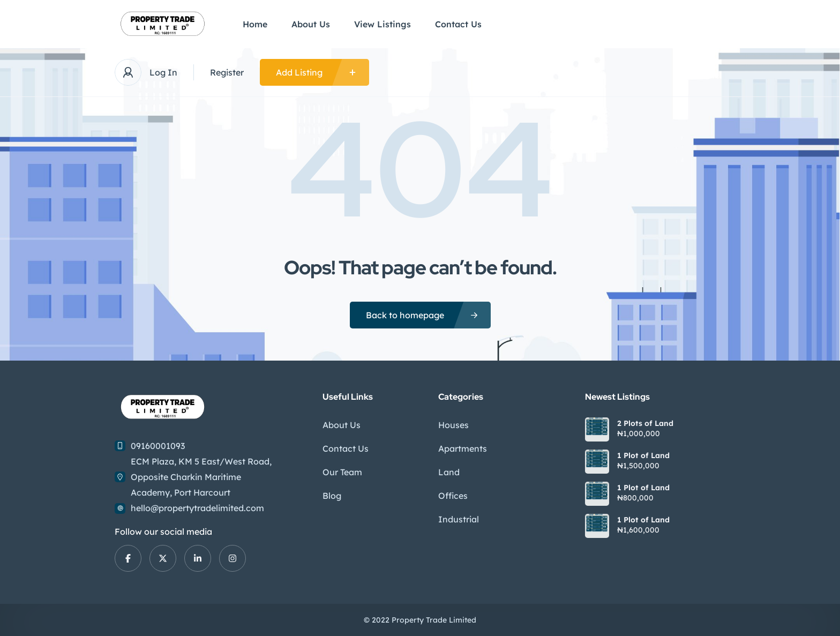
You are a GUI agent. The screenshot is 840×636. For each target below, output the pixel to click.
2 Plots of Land (645, 423)
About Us (311, 24)
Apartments (463, 448)
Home (255, 24)
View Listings (382, 24)
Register (227, 72)
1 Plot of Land (643, 455)
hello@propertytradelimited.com (197, 508)
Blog (332, 496)
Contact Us (458, 24)
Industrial (459, 519)
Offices (453, 496)
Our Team (342, 472)
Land (449, 472)
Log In (163, 72)
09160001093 (158, 446)
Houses (453, 425)
